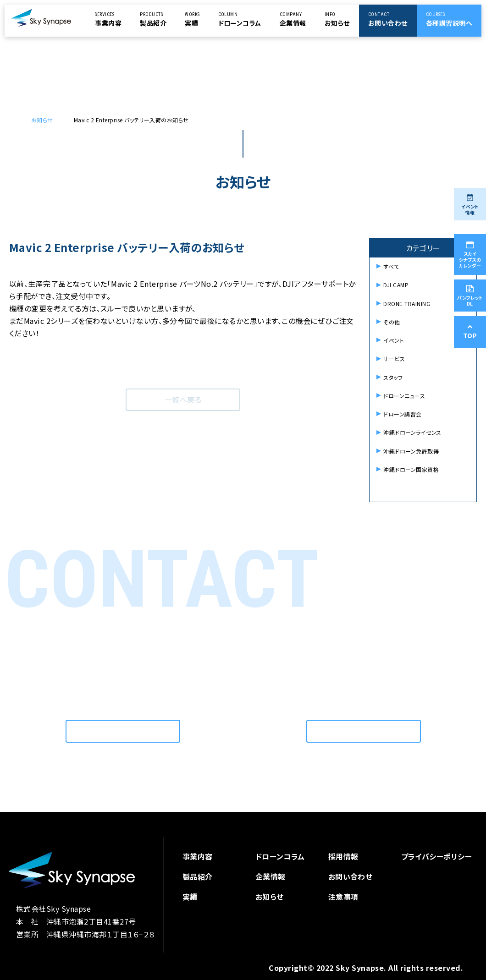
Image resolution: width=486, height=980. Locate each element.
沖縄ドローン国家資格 (411, 469)
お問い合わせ (351, 876)
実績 (190, 897)
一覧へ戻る (183, 400)
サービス (394, 359)
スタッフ (393, 377)
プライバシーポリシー (437, 856)
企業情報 (271, 876)
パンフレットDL (470, 296)
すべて (391, 266)
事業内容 (198, 856)
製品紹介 (198, 876)
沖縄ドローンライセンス (412, 432)
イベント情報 (470, 205)
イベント (394, 340)
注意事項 (343, 897)
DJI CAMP (396, 285)
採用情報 (343, 856)
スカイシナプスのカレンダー (470, 255)
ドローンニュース (404, 396)
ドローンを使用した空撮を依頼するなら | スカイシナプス (19, 120)
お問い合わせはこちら (123, 731)
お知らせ (42, 120)
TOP (470, 332)
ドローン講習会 (402, 414)
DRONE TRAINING (407, 304)
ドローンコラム (280, 856)
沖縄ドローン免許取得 (411, 451)
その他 (392, 322)
